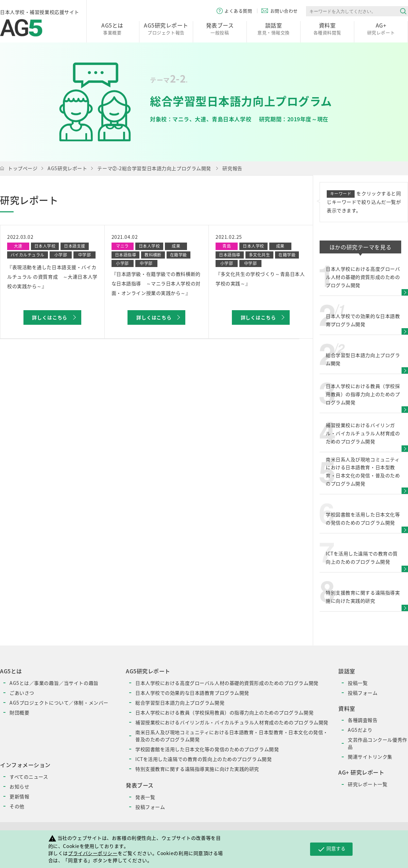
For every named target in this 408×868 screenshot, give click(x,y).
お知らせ (19, 786)
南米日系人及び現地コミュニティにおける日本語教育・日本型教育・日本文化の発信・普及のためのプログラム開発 (232, 736)
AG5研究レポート (67, 168)
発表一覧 (145, 797)
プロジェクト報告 (166, 28)
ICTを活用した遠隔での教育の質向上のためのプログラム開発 (203, 759)
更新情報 (19, 796)
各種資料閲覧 (327, 28)
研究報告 (232, 168)
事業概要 (112, 28)
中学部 (84, 255)
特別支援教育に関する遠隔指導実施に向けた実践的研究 (197, 769)
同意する (331, 849)
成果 (176, 246)
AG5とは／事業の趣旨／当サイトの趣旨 (54, 683)
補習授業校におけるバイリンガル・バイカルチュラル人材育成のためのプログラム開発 (232, 722)
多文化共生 (259, 255)
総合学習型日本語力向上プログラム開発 (180, 703)
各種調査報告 (363, 720)
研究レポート (381, 28)
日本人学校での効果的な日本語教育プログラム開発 (192, 693)
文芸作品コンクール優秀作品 (378, 743)
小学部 (61, 255)
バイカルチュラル (28, 255)
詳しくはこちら (50, 317)
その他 (17, 806)
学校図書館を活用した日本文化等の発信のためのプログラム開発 (207, 749)
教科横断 (153, 255)
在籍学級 (178, 255)
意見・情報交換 (274, 28)
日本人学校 (45, 246)
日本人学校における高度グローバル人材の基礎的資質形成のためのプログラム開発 (227, 683)
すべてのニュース (29, 777)
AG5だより (360, 730)
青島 (227, 246)
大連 (18, 246)
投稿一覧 (358, 683)
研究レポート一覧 (368, 784)
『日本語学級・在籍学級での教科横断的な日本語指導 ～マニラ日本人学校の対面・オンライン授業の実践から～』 (156, 283)
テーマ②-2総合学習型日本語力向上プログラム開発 (154, 168)
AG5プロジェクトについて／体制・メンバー (59, 703)
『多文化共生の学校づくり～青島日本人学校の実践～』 (260, 279)
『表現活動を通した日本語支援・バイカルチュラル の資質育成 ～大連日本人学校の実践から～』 (52, 277)
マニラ (122, 246)
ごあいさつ (22, 693)
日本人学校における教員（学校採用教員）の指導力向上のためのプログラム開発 (224, 712)
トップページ (23, 168)
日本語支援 (74, 246)
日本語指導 (125, 255)
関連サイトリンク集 (370, 757)
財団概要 (19, 712)
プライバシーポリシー (93, 853)
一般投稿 (220, 28)
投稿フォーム (150, 807)
